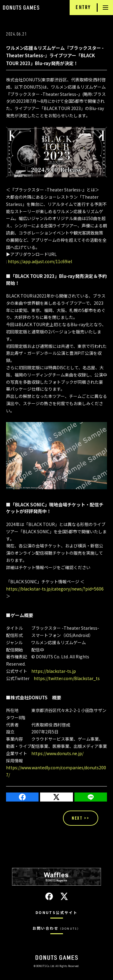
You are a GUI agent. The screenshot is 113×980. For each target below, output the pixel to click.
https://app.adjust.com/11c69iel (40, 261)
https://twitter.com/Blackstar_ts (67, 678)
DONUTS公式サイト (56, 912)
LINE (91, 797)
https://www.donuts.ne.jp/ (57, 753)
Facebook (22, 797)
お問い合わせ (57, 928)
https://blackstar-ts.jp (54, 671)
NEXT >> (81, 818)
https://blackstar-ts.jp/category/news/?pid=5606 (55, 589)
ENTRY (83, 7)
